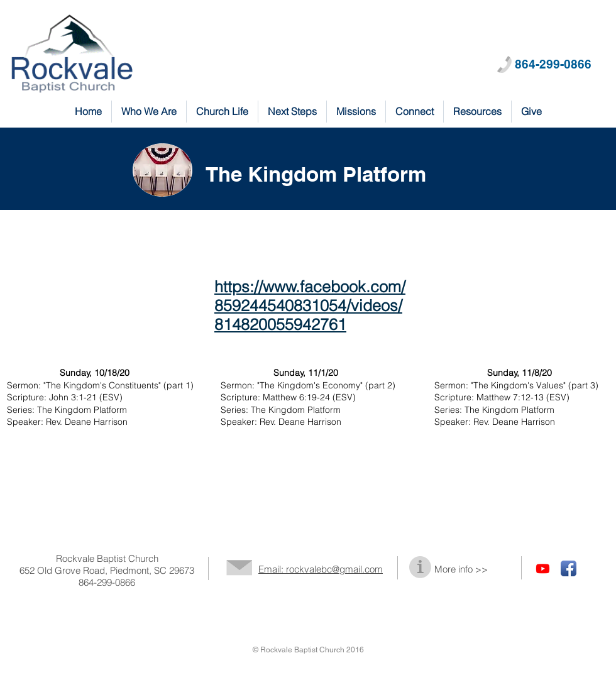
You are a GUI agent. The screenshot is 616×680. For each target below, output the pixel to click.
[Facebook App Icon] (569, 568)
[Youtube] (543, 568)
